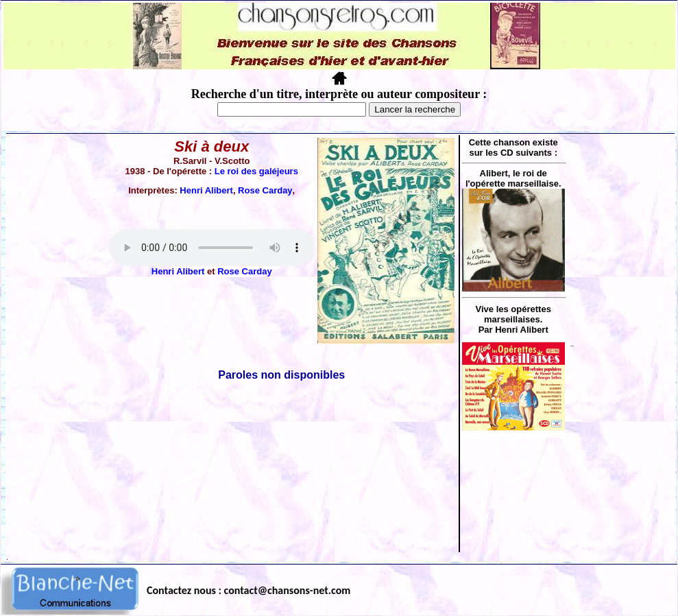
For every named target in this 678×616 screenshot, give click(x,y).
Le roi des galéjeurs (256, 171)
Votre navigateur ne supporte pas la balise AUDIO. (212, 248)
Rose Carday (265, 190)
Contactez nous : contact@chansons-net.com (249, 590)
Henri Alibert (206, 190)
